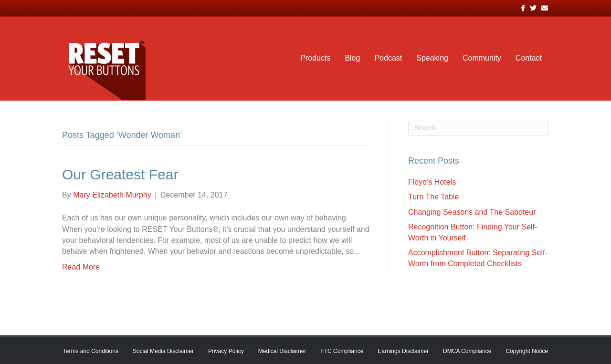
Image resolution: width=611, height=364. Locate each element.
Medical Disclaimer (282, 351)
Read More (81, 267)
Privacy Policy (226, 351)
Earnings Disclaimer (403, 351)
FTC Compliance (342, 351)
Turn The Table (433, 197)
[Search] (479, 128)
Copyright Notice (527, 351)
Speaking (432, 58)
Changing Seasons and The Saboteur (472, 212)
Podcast (388, 58)
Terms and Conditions (91, 351)
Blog (352, 58)
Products (315, 58)
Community (482, 58)
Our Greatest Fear (120, 174)
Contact (529, 58)
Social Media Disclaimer (163, 351)
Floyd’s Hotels (432, 182)
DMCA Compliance (467, 351)
